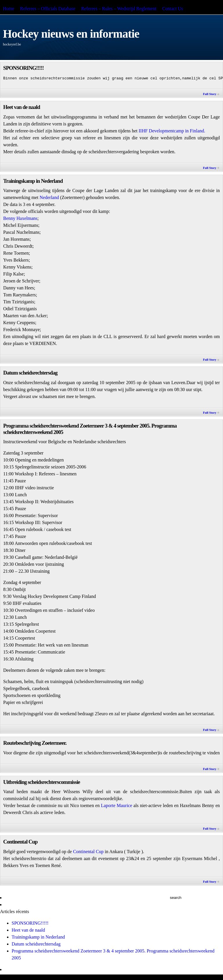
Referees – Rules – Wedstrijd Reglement (119, 9)
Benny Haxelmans (20, 218)
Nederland (50, 197)
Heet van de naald (22, 107)
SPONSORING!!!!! (23, 68)
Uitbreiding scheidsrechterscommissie (42, 782)
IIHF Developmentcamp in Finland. (172, 131)
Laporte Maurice (117, 805)
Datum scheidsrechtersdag (30, 373)
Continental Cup (20, 842)
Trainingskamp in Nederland (33, 181)
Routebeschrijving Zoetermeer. (35, 743)
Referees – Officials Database (48, 9)
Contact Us (173, 9)
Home (9, 9)
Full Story (210, 94)
